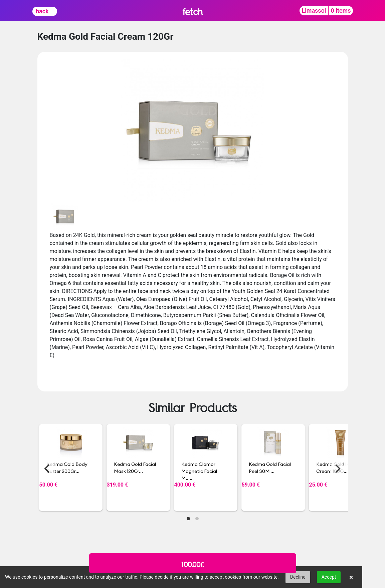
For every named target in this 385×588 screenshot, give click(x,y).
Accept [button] (329, 577)
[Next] (337, 469)
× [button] (351, 577)
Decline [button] (298, 577)
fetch (192, 12)
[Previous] (48, 469)
